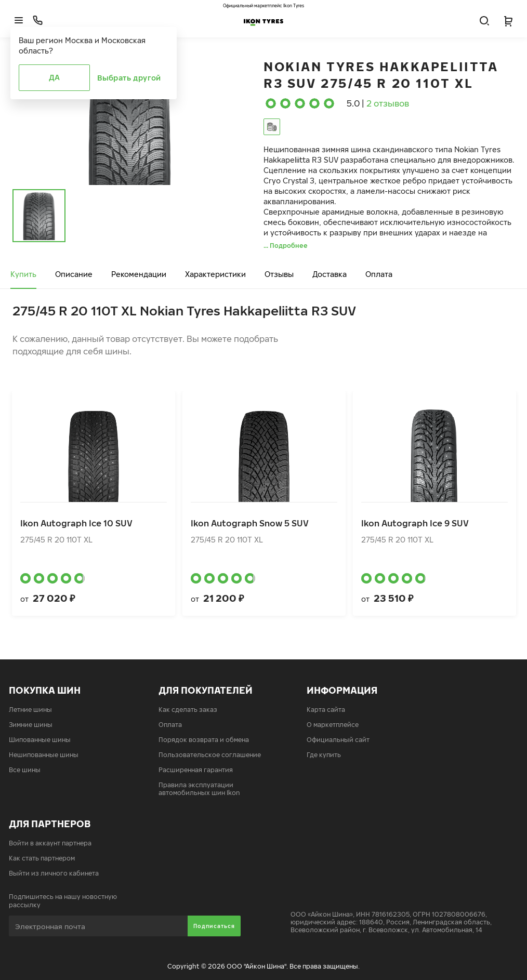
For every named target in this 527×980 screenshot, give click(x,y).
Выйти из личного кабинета (54, 873)
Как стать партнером (42, 858)
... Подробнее (286, 246)
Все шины (25, 770)
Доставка (330, 274)
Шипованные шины (40, 740)
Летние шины (30, 710)
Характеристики (215, 274)
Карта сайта (326, 710)
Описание (74, 274)
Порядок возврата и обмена (204, 740)
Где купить (324, 755)
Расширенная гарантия (196, 770)
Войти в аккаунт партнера (50, 843)
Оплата (379, 274)
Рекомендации (139, 274)
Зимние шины (31, 725)
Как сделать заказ (188, 710)
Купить (23, 274)
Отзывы (279, 274)
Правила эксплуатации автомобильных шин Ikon (199, 789)
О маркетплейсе (333, 725)
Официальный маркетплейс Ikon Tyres (263, 6)
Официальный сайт (338, 740)
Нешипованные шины (44, 755)
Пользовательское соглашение (210, 755)
